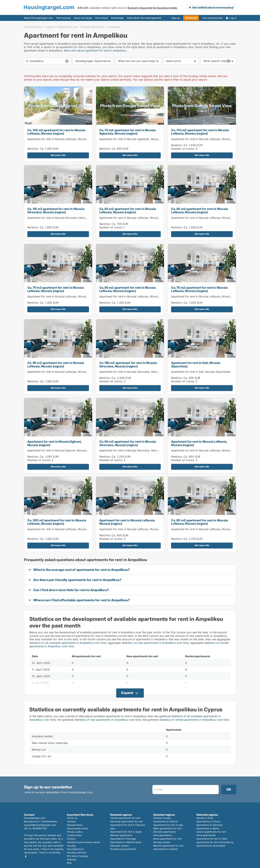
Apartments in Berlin (208, 828)
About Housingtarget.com (38, 18)
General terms (75, 825)
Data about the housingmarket (144, 18)
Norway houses (162, 842)
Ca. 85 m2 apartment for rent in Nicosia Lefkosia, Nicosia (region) (128, 289)
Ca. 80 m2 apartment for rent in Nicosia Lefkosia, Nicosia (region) (199, 522)
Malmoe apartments (121, 835)
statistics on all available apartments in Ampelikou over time (68, 643)
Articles (71, 839)
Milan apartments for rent (167, 828)
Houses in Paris (205, 818)
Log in (233, 18)
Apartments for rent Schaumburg (215, 842)
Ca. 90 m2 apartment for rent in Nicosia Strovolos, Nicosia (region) (128, 443)
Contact (71, 821)
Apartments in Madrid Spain (126, 842)
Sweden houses (162, 818)
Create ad (191, 18)
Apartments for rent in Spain (126, 832)
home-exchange (83, 18)
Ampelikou (114, 27)
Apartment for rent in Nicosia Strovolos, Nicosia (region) (64, 218)
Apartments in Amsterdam (211, 846)
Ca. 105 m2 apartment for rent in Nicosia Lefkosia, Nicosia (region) (56, 132)
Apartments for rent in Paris (212, 839)
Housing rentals (32, 27)
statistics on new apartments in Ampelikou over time (155, 643)
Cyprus (50, 27)
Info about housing (77, 856)
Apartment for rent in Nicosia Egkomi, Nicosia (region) (54, 443)
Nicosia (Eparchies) (93, 27)
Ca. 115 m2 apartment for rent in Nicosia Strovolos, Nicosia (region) (56, 211)
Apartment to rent (68, 27)
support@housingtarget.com (40, 825)
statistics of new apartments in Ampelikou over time (108, 720)
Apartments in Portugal (123, 839)
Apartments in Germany (210, 825)
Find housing (63, 18)
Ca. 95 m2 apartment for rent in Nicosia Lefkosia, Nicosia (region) (56, 365)
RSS (69, 863)
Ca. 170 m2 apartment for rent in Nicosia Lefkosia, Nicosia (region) (200, 132)
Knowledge (118, 18)
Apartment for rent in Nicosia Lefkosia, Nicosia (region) (63, 139)
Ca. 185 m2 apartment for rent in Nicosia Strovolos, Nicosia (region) (128, 365)
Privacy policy (75, 832)
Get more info (58, 155)
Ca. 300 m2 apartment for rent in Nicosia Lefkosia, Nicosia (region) (57, 522)
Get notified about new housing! (213, 7)
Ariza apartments (206, 835)
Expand (127, 693)
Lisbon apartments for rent (211, 832)
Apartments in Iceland (165, 849)
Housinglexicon (75, 849)
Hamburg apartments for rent (126, 821)
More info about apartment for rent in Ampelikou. (96, 50)
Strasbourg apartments (123, 849)
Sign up (176, 18)
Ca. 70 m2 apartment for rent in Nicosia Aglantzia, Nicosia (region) (128, 132)
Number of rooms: (183, 149)
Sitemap (72, 859)
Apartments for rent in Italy (168, 825)
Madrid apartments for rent (168, 846)
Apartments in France (208, 821)
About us (72, 818)
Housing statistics (77, 852)
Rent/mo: (34, 149)
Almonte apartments (165, 832)
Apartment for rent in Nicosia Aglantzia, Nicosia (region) (135, 139)
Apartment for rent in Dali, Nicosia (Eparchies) (196, 365)
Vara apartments (162, 835)
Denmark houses (119, 846)
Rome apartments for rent (168, 839)
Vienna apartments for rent (125, 818)
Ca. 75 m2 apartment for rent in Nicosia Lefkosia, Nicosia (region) (56, 289)
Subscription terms (78, 828)
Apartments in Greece (165, 821)
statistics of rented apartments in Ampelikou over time (194, 720)
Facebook (26, 856)
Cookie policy (75, 835)
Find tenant (102, 18)
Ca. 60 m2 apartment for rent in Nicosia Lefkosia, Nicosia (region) (128, 211)
